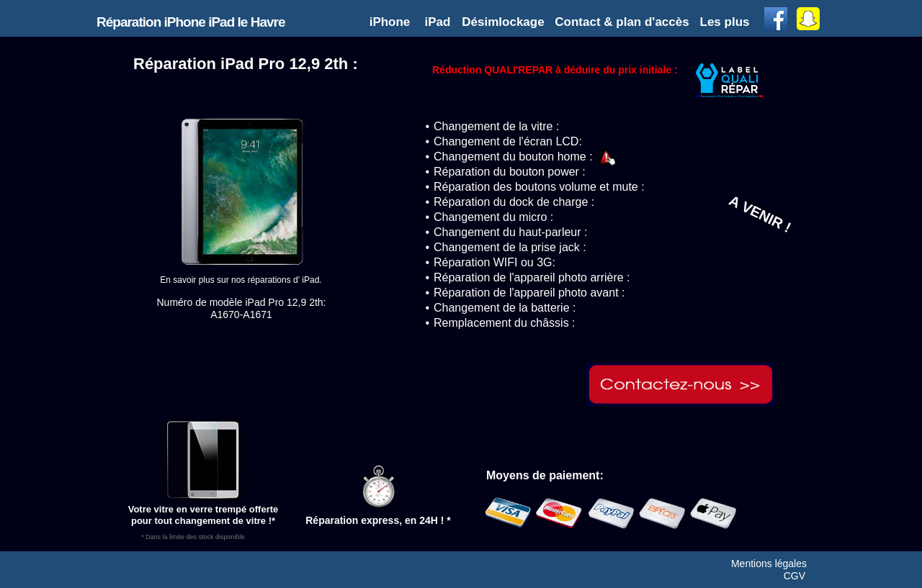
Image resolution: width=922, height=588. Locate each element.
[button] (726, 22)
